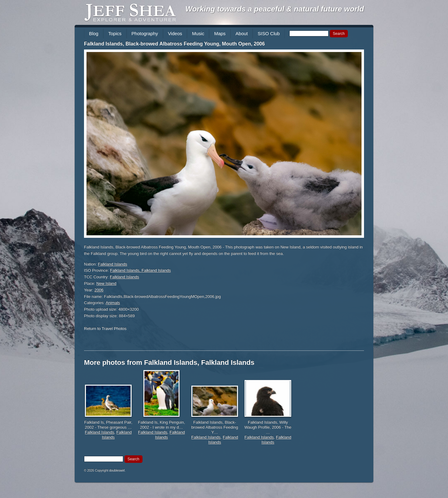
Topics (115, 33)
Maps (220, 33)
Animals (113, 303)
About (242, 33)
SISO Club (269, 33)
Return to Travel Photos (105, 329)
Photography (145, 33)
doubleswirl (117, 470)
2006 (99, 290)
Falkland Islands (113, 264)
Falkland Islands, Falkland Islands (140, 270)
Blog (94, 33)
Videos (175, 33)
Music (198, 33)
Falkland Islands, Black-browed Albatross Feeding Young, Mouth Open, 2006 (174, 44)
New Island (106, 283)
